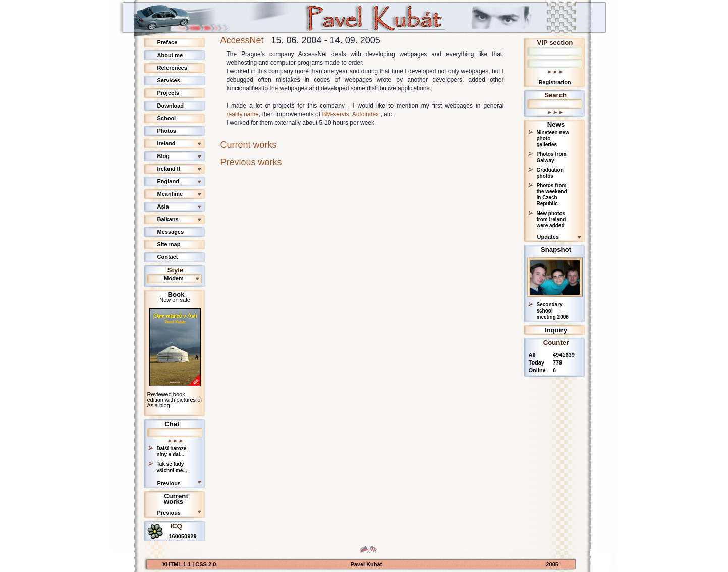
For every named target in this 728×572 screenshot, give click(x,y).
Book (176, 295)
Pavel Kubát (366, 564)
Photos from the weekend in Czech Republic (552, 195)
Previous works (251, 162)
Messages (171, 232)
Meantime (170, 194)
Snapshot (556, 250)
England (168, 181)
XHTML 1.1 (177, 564)
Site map (169, 244)
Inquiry (556, 330)
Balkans (168, 219)
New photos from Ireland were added (551, 219)
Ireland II (169, 169)
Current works (176, 499)
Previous (169, 483)
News (556, 124)
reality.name (243, 114)
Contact (168, 257)
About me (170, 55)
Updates (548, 237)
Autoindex (366, 114)
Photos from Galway (552, 157)
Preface (167, 42)
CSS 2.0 (206, 564)
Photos (167, 131)
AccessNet (242, 40)
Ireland (166, 143)
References (172, 68)
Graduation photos (550, 173)
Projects (168, 93)
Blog (163, 156)
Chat (172, 424)
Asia (163, 206)
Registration (554, 82)
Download (171, 106)
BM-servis (335, 114)
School (167, 118)
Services (169, 80)
